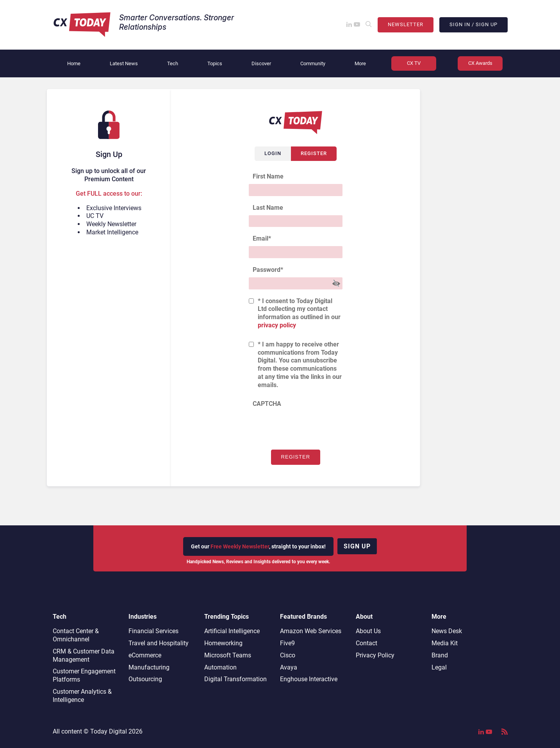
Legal (439, 667)
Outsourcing (145, 679)
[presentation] (308, 427)
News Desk (447, 631)
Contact (366, 643)
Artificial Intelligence (232, 631)
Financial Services (153, 631)
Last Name (268, 208)
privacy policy (277, 325)
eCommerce (145, 655)
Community (313, 63)
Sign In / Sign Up (474, 24)
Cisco (288, 655)
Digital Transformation (235, 679)
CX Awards (480, 63)
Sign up (357, 546)
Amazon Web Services (311, 631)
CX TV (414, 63)
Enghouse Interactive (309, 679)
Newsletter (406, 24)
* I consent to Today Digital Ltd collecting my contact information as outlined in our (299, 313)
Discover (261, 63)
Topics (215, 63)
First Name (268, 176)
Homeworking (223, 643)
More (360, 63)
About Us (368, 631)
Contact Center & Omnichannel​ (76, 635)
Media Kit (445, 643)
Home (74, 63)
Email (262, 238)
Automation (220, 667)
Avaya (289, 667)
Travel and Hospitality (159, 643)
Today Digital (109, 731)
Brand (440, 655)
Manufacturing (149, 667)
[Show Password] (336, 283)
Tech (173, 63)
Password (268, 270)
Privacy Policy (375, 655)
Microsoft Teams (228, 655)
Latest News (124, 63)
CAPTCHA (267, 404)
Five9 (287, 643)
